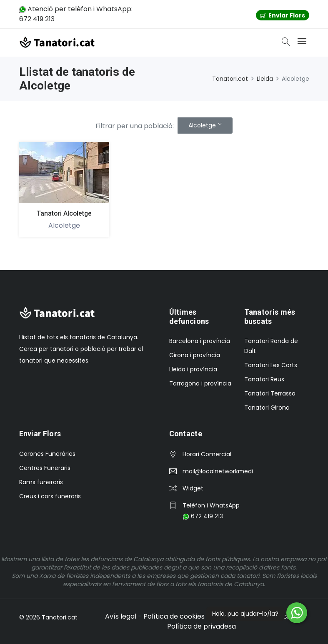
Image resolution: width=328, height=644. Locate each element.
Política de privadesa (202, 626)
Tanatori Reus (264, 379)
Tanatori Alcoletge (64, 213)
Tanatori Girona (267, 408)
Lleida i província (193, 369)
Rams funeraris (41, 482)
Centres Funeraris (45, 468)
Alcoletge (202, 125)
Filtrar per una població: (135, 126)
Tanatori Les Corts (271, 365)
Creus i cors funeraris (50, 496)
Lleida (265, 79)
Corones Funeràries (47, 454)
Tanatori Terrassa (270, 393)
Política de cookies (174, 616)
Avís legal (121, 616)
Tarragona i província (200, 383)
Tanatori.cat (230, 79)
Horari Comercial (207, 454)
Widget (193, 488)
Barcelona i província (200, 341)
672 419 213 (203, 516)
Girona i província (195, 355)
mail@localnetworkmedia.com (218, 471)
